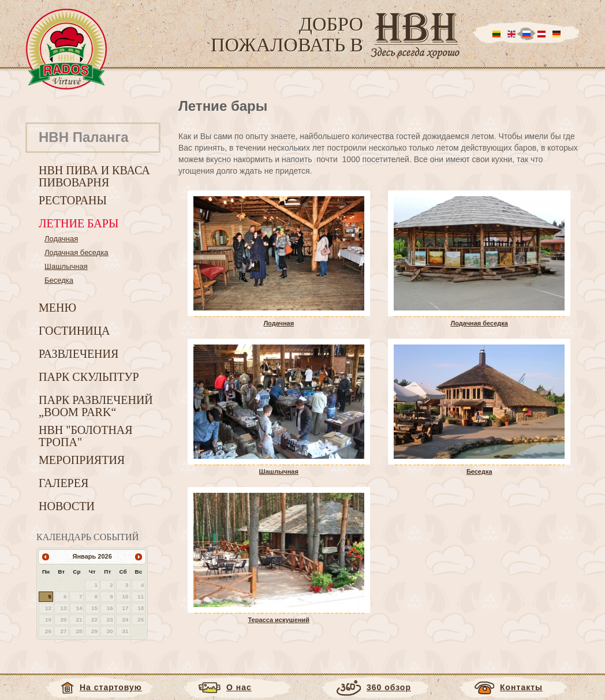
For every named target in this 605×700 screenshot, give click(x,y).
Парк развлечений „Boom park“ (96, 406)
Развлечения (79, 354)
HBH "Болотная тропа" (86, 436)
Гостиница (74, 331)
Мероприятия (82, 460)
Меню (57, 308)
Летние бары (79, 223)
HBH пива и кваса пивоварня (94, 176)
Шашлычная (66, 266)
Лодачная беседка (76, 252)
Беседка (59, 280)
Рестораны (73, 200)
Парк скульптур (89, 377)
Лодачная (61, 239)
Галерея (64, 483)
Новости (67, 506)
